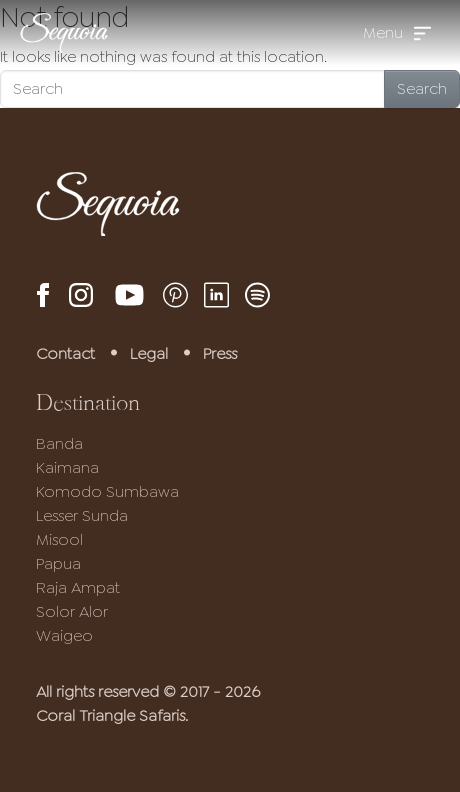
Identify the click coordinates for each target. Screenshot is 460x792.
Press (220, 353)
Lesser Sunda (82, 515)
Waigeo (64, 635)
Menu (383, 32)
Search (422, 88)
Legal (149, 353)
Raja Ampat (78, 587)
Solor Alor (72, 611)
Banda (59, 443)
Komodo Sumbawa (107, 491)
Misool (59, 539)
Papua (58, 563)
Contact (65, 353)
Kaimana (67, 467)
